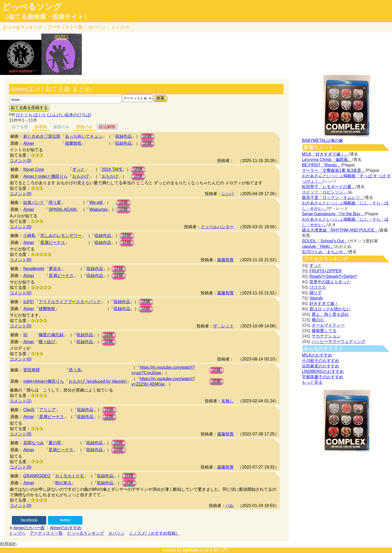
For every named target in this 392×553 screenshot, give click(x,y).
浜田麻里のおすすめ (320, 366)
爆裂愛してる (324, 331)
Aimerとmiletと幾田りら (45, 176)
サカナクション (326, 336)
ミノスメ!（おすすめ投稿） (154, 533)
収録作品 (123, 136)
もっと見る (312, 382)
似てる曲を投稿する (29, 108)
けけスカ (318, 287)
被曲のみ (61, 127)
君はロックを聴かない (330, 309)
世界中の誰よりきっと (330, 282)
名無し (228, 401)
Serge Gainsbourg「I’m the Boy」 (333, 214)
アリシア (48, 410)
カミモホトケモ (69, 476)
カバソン (97, 27)
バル (230, 506)
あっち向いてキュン (84, 136)
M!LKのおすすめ (317, 355)
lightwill (190, 550)
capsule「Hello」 (318, 246)
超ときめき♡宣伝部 (42, 136)
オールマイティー (328, 325)
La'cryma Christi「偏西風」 (327, 160)
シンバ (228, 194)
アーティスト (65, 27)
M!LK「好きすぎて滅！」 (325, 154)
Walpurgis (99, 209)
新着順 (41, 127)
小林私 (29, 236)
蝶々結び (47, 342)
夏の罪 (55, 443)
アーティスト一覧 (46, 533)
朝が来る (63, 483)
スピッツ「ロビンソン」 (325, 192)
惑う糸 (75, 370)
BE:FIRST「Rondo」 (321, 165)
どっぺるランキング (85, 533)
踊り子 (316, 293)
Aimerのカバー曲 (29, 528)
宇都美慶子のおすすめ (323, 377)
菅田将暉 (32, 370)
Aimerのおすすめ (66, 528)
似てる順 (20, 127)
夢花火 (55, 269)
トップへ (17, 533)
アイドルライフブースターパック (70, 302)
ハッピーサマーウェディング (339, 341)
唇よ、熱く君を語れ (330, 314)
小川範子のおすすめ (320, 361)
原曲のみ (84, 127)
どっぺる (22, 27)
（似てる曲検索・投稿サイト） (46, 17)
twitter (65, 520)
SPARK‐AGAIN (62, 209)
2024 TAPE (112, 169)
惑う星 (55, 202)
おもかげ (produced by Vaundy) (98, 381)
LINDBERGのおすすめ (323, 371)
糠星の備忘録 (51, 335)
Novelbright (34, 269)
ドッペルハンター (217, 227)
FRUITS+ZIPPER (326, 271)
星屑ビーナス (53, 243)
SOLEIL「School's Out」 (325, 241)
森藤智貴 (225, 260)
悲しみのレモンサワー (61, 236)
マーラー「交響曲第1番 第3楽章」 (334, 170)
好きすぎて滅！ (324, 304)
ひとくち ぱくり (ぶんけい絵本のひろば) (54, 115)
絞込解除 (107, 127)
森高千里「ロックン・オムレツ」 (333, 198)
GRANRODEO (37, 476)
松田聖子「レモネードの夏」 (329, 187)
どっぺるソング (32, 7)
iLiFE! (29, 302)
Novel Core (34, 169)
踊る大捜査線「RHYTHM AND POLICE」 (340, 230)
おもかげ (81, 176)
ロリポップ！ (217, 550)
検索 (160, 98)
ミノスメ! (120, 27)
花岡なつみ (34, 443)
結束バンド (34, 202)
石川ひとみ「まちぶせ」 (325, 252)
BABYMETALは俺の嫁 (322, 140)
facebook (29, 520)
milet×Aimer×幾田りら (44, 381)
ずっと (79, 169)
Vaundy (316, 298)
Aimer (29, 143)
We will (96, 202)
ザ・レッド (223, 326)
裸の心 (318, 320)
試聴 (147, 136)
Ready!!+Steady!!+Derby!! (333, 276)
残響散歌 (73, 143)
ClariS (29, 410)
